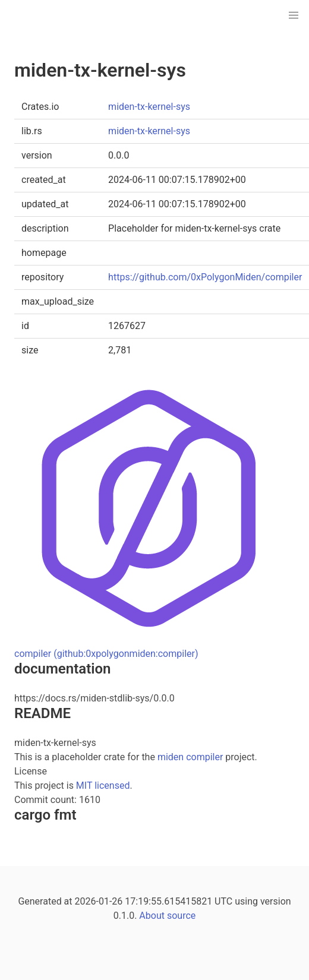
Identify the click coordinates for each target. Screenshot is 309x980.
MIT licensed (103, 785)
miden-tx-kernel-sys (149, 107)
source (181, 916)
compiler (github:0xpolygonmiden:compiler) (106, 654)
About (152, 916)
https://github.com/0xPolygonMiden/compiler (205, 277)
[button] (294, 15)
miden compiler (190, 757)
